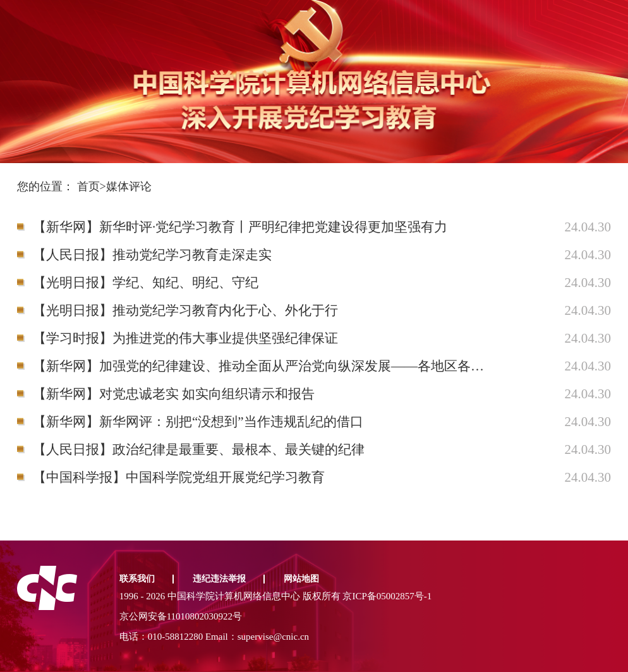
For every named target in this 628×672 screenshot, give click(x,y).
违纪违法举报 (219, 579)
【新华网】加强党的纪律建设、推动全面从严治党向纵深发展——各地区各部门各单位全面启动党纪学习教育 (263, 366)
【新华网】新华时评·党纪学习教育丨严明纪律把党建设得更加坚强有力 (240, 227)
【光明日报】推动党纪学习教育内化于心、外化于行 (185, 310)
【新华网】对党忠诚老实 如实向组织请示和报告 (174, 394)
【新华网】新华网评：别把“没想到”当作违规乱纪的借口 (198, 422)
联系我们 (137, 579)
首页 (88, 186)
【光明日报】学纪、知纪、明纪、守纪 (146, 283)
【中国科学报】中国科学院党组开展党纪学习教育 (179, 477)
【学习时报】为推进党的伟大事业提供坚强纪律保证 (185, 338)
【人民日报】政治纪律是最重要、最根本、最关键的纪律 (199, 449)
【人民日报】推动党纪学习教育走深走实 (152, 255)
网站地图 (301, 579)
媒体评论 (129, 186)
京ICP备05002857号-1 (387, 596)
